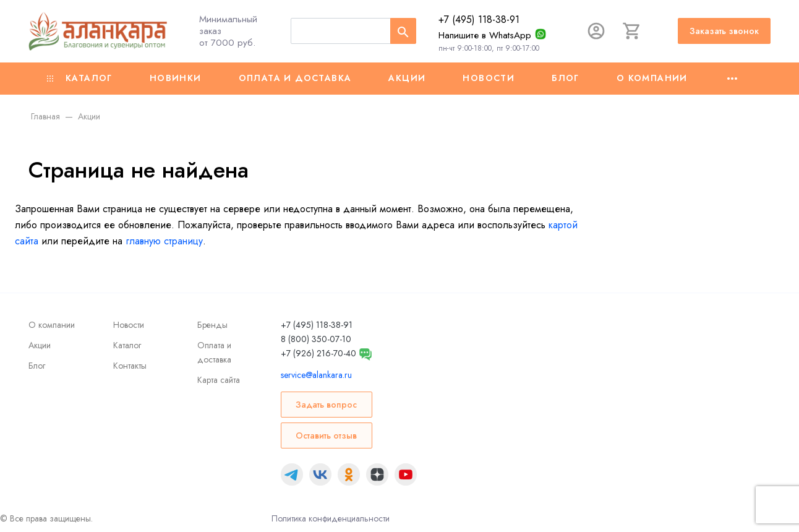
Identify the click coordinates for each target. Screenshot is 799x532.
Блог (566, 78)
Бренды (212, 325)
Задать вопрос (326, 405)
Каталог (80, 78)
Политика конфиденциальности (331, 518)
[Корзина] (632, 31)
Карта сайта (219, 380)
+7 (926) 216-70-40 (318, 353)
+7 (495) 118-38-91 (479, 19)
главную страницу (164, 241)
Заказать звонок (724, 31)
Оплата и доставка (295, 78)
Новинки (176, 78)
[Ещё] (732, 79)
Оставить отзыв (326, 435)
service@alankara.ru (316, 375)
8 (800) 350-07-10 (316, 339)
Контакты (130, 366)
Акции (407, 78)
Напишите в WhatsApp (485, 35)
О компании (652, 78)
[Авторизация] (596, 31)
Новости (489, 78)
